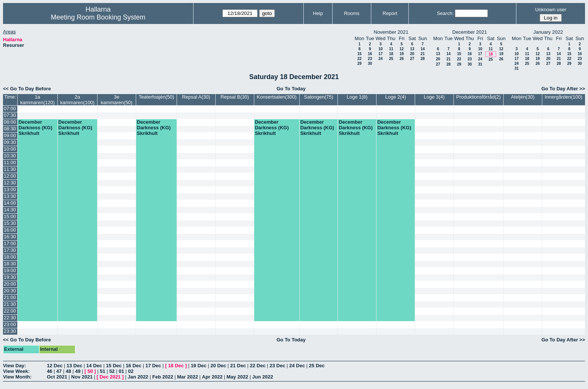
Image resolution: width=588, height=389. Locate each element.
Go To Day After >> (563, 89)
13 (412, 49)
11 (391, 49)
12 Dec (55, 366)
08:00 (10, 122)
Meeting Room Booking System (98, 17)
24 (380, 59)
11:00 (10, 162)
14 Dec (94, 366)
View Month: (17, 377)
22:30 (10, 318)
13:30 (10, 196)
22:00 (10, 311)
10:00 (10, 149)
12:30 (10, 183)
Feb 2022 (163, 377)
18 (391, 54)
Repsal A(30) (196, 97)
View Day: (14, 366)
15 (359, 54)
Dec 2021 (110, 377)
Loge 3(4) (434, 97)
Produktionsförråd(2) (479, 97)
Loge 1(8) (357, 97)
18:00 (10, 257)
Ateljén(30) (523, 97)
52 (112, 371)
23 (370, 59)
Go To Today (291, 89)
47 (59, 371)
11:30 (10, 169)
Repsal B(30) (235, 97)
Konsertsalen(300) (277, 97)
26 (401, 59)
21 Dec (238, 366)
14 (422, 49)
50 (90, 371)
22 (359, 59)
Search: (445, 13)
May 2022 (237, 377)
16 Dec (133, 366)
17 (380, 54)
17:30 (10, 250)
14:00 (10, 203)
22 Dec (258, 366)
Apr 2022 (212, 377)
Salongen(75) (318, 97)
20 (412, 54)
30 (370, 64)
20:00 (10, 284)
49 (78, 371)
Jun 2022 (262, 377)
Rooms (352, 13)
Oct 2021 (57, 377)
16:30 (10, 237)
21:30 (10, 304)
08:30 (10, 129)
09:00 (10, 135)
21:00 (10, 297)
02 (131, 371)
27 (412, 59)
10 (380, 49)
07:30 (10, 115)
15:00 (10, 216)
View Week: (16, 371)
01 (121, 371)
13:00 (10, 189)
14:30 (10, 210)
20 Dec (218, 366)
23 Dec (277, 366)
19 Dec (199, 366)
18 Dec (176, 366)
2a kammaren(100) (77, 100)
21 (422, 54)
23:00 (10, 324)
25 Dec (317, 366)
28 (422, 59)
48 (68, 371)
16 (370, 54)
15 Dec (114, 366)
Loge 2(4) (396, 97)
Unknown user (551, 10)
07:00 (10, 108)
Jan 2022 (138, 377)
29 (359, 64)
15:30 (10, 223)
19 (401, 54)
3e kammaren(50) (117, 100)
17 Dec (153, 366)
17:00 (10, 243)
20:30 (10, 291)
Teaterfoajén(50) (157, 97)
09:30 (10, 142)
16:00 (10, 230)
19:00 (10, 270)
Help (318, 13)
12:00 (10, 176)
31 (480, 64)
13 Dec (75, 366)
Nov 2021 (82, 377)
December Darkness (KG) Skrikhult (35, 128)
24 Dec (297, 366)
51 (102, 371)
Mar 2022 (187, 377)
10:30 (10, 156)
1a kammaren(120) (37, 100)
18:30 (10, 264)
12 (401, 49)
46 (49, 371)
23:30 (10, 331)
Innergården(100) (564, 97)
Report (390, 13)
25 (391, 59)
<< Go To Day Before (27, 89)
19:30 (10, 277)
